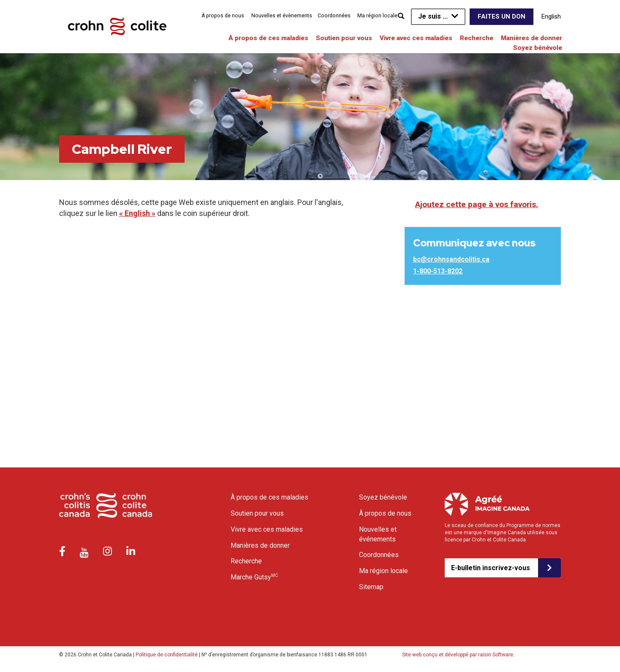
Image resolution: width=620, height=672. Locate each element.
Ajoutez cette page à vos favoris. (477, 204)
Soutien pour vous (344, 38)
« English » (137, 213)
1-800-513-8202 (438, 271)
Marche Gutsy (254, 577)
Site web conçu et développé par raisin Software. (458, 655)
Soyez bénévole (538, 48)
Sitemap (371, 587)
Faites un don (502, 16)
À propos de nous (223, 16)
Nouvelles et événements (378, 534)
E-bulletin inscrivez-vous (491, 568)
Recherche (477, 38)
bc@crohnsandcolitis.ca (451, 259)
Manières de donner (532, 38)
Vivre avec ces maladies (416, 38)
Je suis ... (433, 16)
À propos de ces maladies (268, 38)
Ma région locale (377, 16)
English (551, 16)
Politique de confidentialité (167, 655)
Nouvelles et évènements (282, 16)
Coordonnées (334, 16)
